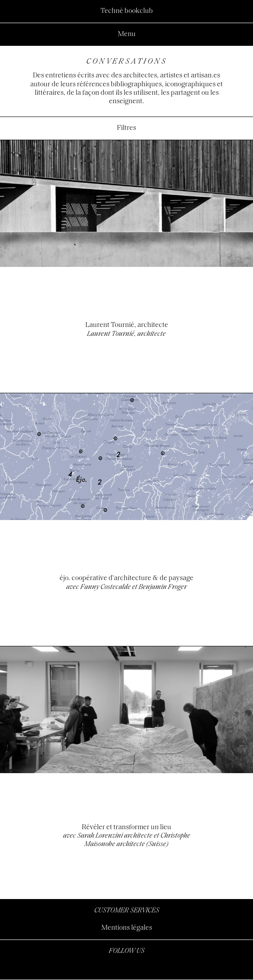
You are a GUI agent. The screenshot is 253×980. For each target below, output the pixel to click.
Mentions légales (127, 928)
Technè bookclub (127, 11)
